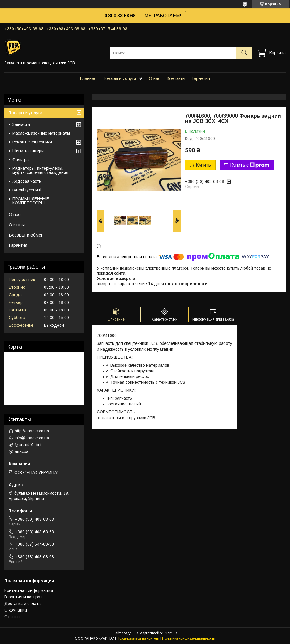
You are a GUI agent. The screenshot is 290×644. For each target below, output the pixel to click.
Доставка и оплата (23, 604)
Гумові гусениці (27, 190)
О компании (16, 610)
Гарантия (201, 78)
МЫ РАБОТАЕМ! (163, 16)
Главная (88, 78)
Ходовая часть (27, 181)
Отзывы (17, 225)
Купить (203, 165)
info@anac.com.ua (32, 438)
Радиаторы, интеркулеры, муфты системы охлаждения (40, 170)
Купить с (250, 165)
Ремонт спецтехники (32, 142)
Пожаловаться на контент (138, 638)
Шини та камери (28, 151)
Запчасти (21, 124)
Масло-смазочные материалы (41, 133)
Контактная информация (29, 590)
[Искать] (244, 53)
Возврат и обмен (26, 235)
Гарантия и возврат (23, 597)
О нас (155, 78)
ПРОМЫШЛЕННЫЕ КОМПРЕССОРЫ (31, 201)
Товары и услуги (119, 78)
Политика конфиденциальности (189, 638)
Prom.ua (171, 633)
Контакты (176, 78)
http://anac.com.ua (32, 431)
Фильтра (21, 160)
